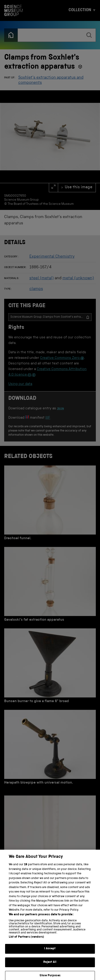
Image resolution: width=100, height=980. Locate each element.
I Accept (50, 952)
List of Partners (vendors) (26, 941)
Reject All (50, 966)
